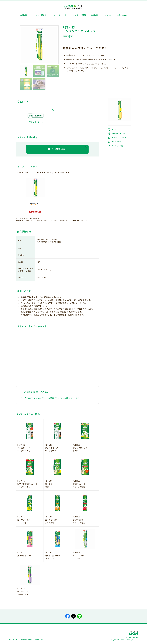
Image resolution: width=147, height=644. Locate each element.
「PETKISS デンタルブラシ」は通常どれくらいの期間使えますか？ (52, 398)
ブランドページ (36, 117)
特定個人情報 (39, 640)
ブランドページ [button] (60, 15)
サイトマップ (13, 640)
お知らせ (108, 15)
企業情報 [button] (94, 15)
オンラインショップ (119, 138)
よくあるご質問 (79, 15)
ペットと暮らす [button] (40, 15)
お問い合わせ (122, 15)
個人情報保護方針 (26, 640)
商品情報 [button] (23, 15)
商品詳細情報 (116, 142)
